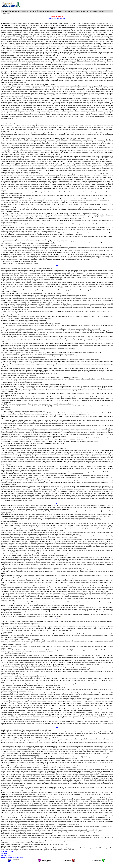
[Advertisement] (68, 5)
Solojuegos (42, 11)
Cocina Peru (87, 11)
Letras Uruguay (15, 11)
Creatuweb (51, 11)
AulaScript (59, 11)
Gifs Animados (69, 11)
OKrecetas (78, 11)
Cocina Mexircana (99, 11)
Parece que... (6, 13)
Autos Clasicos (27, 11)
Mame (35, 11)
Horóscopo (5, 11)
